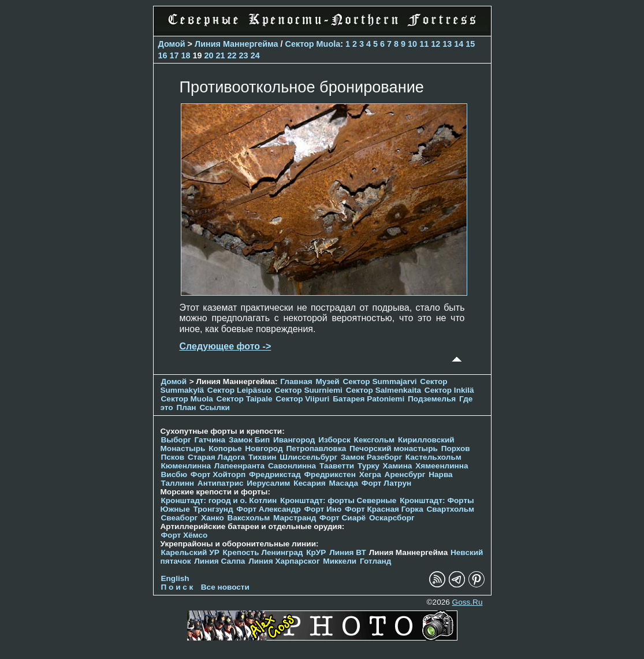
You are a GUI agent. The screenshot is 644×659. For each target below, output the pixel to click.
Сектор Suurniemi (308, 390)
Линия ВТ (348, 552)
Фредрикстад (275, 474)
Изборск (334, 440)
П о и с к (177, 587)
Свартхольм (450, 509)
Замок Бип (249, 440)
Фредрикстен (330, 474)
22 (232, 55)
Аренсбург (405, 474)
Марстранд (295, 518)
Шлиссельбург (308, 457)
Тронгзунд (213, 509)
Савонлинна (292, 466)
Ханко (213, 518)
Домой (172, 44)
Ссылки (215, 407)
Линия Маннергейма (237, 44)
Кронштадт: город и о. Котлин (219, 500)
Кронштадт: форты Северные (338, 500)
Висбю (174, 474)
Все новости (225, 587)
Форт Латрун (386, 483)
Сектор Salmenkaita (384, 390)
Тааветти (337, 466)
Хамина (398, 466)
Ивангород (294, 440)
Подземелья (432, 399)
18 (186, 55)
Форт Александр (268, 509)
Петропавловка (316, 448)
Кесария (310, 483)
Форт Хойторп (218, 474)
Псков (173, 457)
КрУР (316, 552)
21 (221, 55)
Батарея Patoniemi (368, 399)
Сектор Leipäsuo (239, 390)
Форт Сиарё (343, 518)
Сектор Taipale (245, 399)
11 (424, 44)
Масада (343, 483)
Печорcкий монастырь (394, 448)
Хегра (370, 474)
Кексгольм (375, 440)
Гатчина (210, 440)
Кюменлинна (186, 466)
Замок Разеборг (371, 457)
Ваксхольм (249, 518)
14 (459, 44)
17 (174, 55)
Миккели (340, 561)
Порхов (456, 448)
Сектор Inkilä (449, 390)
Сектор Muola (313, 44)
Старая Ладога (216, 457)
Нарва (440, 474)
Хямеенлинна (442, 466)
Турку (368, 466)
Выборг (176, 440)
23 (244, 55)
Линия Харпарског (284, 561)
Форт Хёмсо (185, 535)
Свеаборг (180, 518)
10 (412, 44)
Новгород (264, 448)
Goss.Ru (468, 602)
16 (163, 55)
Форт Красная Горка (384, 509)
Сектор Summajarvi (379, 381)
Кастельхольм (433, 457)
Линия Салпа (219, 561)
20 (209, 55)
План (186, 407)
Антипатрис (221, 483)
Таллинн (178, 483)
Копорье (225, 448)
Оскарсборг (392, 518)
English (175, 578)
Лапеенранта (239, 466)
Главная (296, 381)
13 (447, 44)
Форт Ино (323, 509)
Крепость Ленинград (263, 552)
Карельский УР (190, 552)
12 (435, 44)
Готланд (376, 561)
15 (470, 44)
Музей (327, 381)
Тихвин (263, 457)
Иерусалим (268, 483)
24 (255, 55)
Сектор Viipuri (302, 399)
